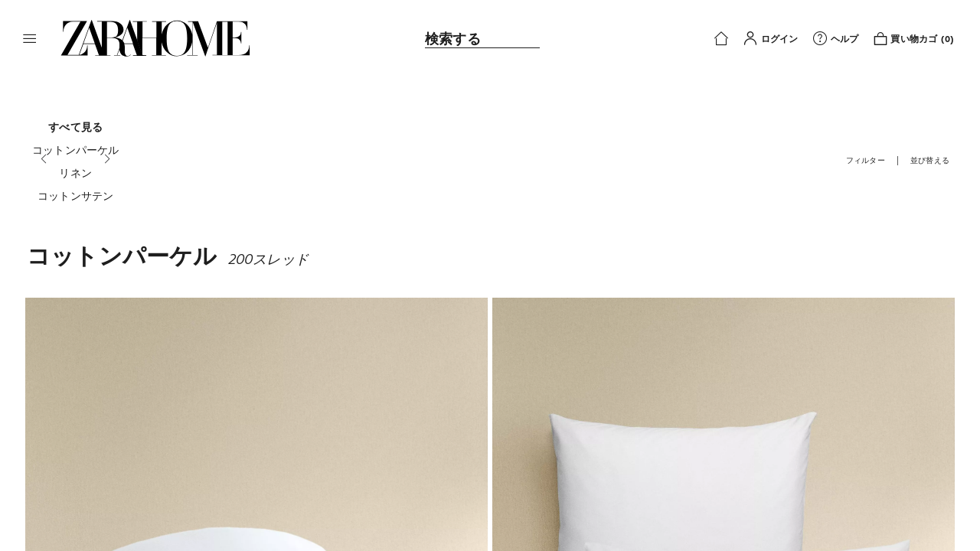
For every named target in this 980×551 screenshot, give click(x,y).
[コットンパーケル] (76, 150)
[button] (30, 38)
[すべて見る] (76, 127)
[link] (155, 38)
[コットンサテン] (76, 196)
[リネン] (76, 173)
